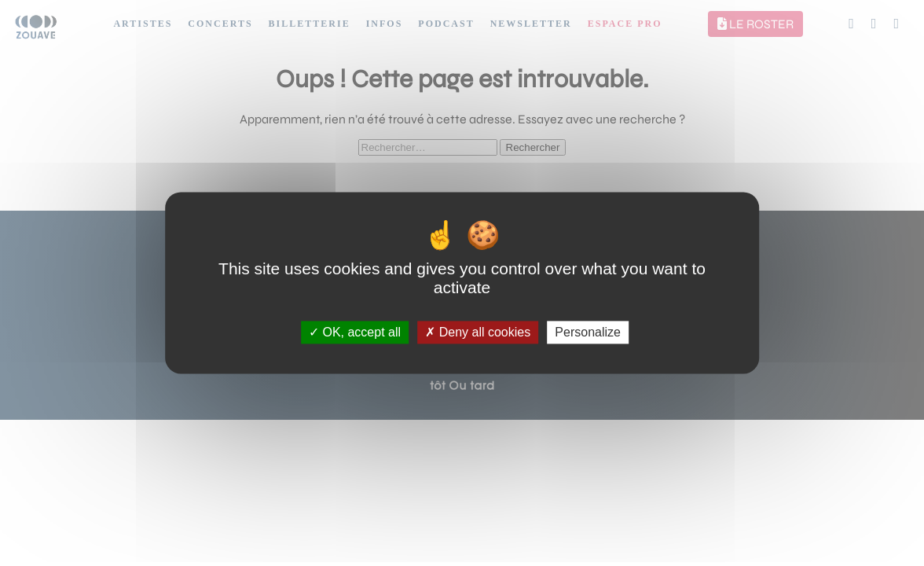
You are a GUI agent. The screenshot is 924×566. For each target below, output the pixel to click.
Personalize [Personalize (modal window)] (588, 332)
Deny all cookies (478, 332)
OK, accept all (355, 332)
